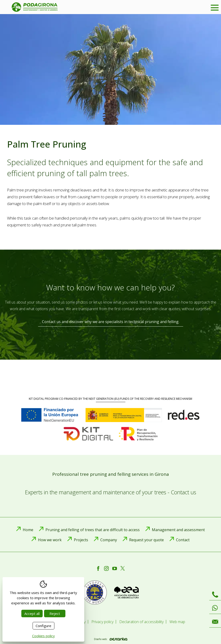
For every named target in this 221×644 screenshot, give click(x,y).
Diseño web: (111, 639)
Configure (43, 626)
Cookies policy (43, 636)
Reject (55, 614)
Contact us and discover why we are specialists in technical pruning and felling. (111, 322)
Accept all (32, 614)
